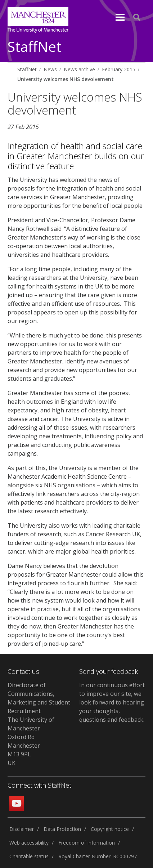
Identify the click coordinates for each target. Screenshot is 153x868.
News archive (79, 69)
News (50, 69)
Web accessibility (29, 843)
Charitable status (29, 856)
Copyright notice (110, 829)
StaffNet (34, 47)
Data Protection (62, 829)
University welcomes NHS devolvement (66, 79)
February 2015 (119, 69)
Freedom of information (87, 843)
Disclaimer (22, 829)
